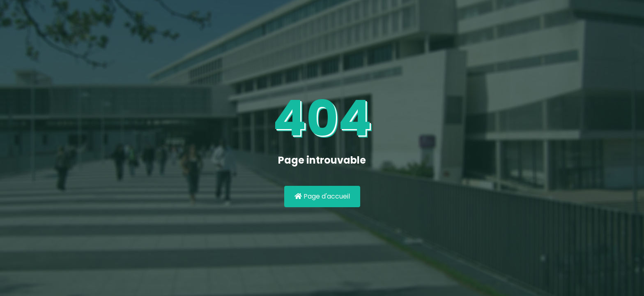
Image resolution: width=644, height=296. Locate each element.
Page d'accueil (322, 196)
